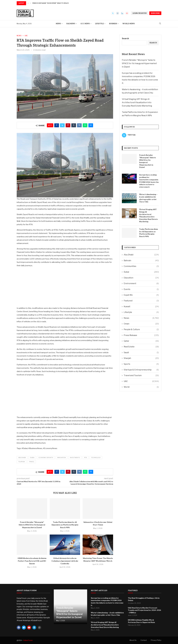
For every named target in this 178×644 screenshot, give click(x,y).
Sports (141, 364)
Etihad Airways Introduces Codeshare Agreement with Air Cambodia (65, 561)
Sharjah (141, 358)
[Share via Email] (91, 125)
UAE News (71, 24)
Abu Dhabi (22, 458)
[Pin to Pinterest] (68, 125)
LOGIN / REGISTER (140, 13)
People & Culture (141, 329)
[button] (28, 3)
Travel (32, 462)
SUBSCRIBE (155, 13)
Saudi (141, 353)
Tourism (22, 462)
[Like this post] (51, 125)
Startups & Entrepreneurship (141, 370)
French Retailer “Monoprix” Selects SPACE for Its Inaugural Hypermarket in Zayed (32, 525)
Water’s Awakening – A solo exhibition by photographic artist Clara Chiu (148, 198)
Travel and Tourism (141, 375)
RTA (86, 458)
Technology (96, 458)
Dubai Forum (28, 640)
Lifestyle (99, 24)
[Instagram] (118, 13)
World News (129, 24)
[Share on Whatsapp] (85, 125)
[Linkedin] (122, 13)
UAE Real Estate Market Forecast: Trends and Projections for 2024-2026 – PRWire (145, 610)
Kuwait (141, 307)
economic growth (46, 458)
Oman (141, 324)
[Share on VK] (79, 125)
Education (141, 278)
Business (113, 24)
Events (141, 289)
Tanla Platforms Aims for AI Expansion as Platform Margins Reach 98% (65, 525)
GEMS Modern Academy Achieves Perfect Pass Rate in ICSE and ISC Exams (32, 561)
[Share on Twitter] (62, 125)
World (141, 387)
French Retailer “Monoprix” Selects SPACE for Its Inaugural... (59, 3)
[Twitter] (113, 13)
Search (125, 38)
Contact (144, 640)
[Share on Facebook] (57, 125)
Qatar (141, 341)
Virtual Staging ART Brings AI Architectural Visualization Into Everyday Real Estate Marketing (137, 102)
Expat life (141, 295)
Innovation (61, 458)
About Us (133, 640)
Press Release (141, 335)
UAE (141, 381)
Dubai (32, 458)
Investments (75, 458)
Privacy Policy (156, 640)
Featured (141, 301)
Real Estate (141, 347)
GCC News (85, 24)
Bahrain (141, 261)
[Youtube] (127, 13)
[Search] (160, 24)
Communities (141, 266)
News (58, 24)
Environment (141, 284)
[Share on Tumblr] (74, 125)
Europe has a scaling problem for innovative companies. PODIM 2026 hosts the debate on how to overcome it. (149, 181)
